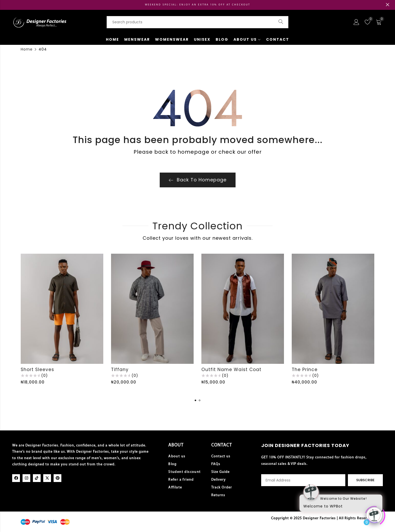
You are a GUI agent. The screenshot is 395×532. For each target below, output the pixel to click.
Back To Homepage (198, 180)
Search (281, 22)
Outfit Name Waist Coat (231, 370)
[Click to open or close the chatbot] (374, 513)
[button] (195, 400)
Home (27, 49)
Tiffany (120, 370)
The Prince (305, 370)
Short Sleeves (37, 370)
